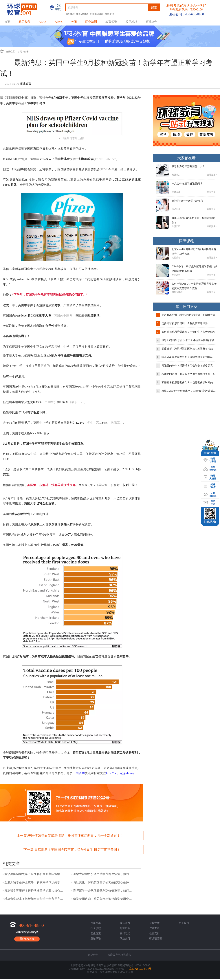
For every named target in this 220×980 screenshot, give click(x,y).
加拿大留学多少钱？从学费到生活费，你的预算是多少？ (103, 874)
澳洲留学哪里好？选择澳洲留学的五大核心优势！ (35, 891)
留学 (26, 52)
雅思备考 (24, 22)
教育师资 (111, 22)
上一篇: (72, 836)
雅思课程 (70, 14)
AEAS (43, 22)
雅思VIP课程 (83, 14)
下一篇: (72, 850)
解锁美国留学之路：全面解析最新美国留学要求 (35, 874)
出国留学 (79, 773)
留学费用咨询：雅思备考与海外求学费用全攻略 (103, 899)
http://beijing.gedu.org (120, 773)
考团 (74, 22)
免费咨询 (27, 939)
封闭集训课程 (97, 14)
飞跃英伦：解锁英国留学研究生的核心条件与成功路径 (103, 882)
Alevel (59, 22)
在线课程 (109, 14)
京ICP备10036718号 (140, 969)
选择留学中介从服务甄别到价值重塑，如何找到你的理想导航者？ (103, 891)
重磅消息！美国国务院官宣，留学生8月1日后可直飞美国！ (77, 850)
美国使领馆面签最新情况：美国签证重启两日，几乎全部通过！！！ (77, 836)
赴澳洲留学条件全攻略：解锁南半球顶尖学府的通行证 (35, 882)
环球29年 (152, 22)
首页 (7, 22)
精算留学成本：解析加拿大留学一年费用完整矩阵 (35, 899)
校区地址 (131, 22)
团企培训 (91, 22)
